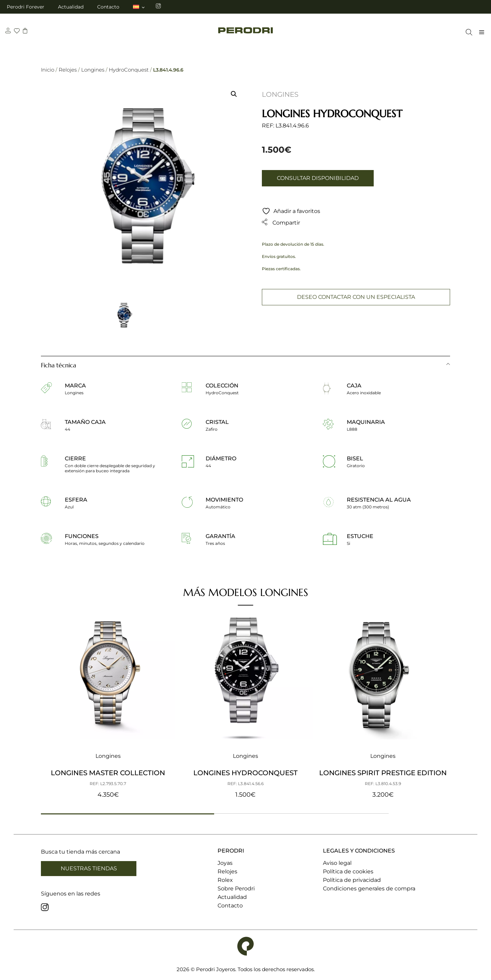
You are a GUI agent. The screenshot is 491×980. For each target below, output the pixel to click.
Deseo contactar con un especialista (356, 297)
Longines (93, 70)
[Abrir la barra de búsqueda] (467, 32)
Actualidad (71, 7)
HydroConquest (129, 70)
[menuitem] (139, 7)
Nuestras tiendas (89, 868)
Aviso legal (337, 863)
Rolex (225, 880)
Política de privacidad (352, 880)
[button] (234, 94)
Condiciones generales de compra (369, 889)
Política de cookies (348, 871)
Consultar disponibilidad (318, 178)
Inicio (48, 70)
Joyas (225, 863)
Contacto (108, 7)
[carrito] (26, 32)
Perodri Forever (26, 7)
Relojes (68, 70)
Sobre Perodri (236, 889)
